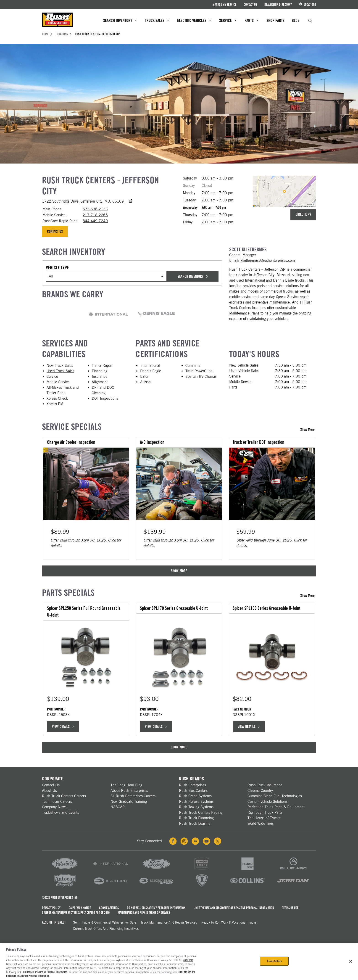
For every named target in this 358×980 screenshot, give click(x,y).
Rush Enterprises (192, 784)
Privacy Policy (51, 907)
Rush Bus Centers (193, 790)
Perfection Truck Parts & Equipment (276, 806)
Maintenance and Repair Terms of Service (144, 912)
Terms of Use (290, 907)
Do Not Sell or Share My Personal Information (156, 907)
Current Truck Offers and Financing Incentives (106, 928)
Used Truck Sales (60, 371)
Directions (303, 214)
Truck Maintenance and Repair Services (169, 922)
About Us (49, 790)
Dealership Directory (278, 5)
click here (188, 960)
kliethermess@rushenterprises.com (268, 260)
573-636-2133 (95, 209)
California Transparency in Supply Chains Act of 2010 (76, 912)
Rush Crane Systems (195, 795)
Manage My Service (224, 5)
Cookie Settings (109, 907)
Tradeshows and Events (61, 812)
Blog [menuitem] (296, 20)
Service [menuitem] (228, 20)
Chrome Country (260, 790)
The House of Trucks (264, 817)
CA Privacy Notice (80, 907)
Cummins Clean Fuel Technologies (275, 795)
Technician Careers (57, 801)
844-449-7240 (95, 221)
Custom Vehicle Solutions (267, 801)
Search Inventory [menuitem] (120, 20)
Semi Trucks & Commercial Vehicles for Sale (105, 922)
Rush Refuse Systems (196, 801)
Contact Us (250, 5)
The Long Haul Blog (126, 784)
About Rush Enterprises (129, 790)
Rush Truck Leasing (195, 823)
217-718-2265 (95, 215)
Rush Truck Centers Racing (201, 812)
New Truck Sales (60, 366)
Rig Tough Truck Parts (265, 812)
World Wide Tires (261, 823)
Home (47, 34)
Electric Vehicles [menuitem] (194, 20)
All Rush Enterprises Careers (133, 795)
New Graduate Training (129, 801)
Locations (308, 4)
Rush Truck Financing (196, 817)
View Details (63, 726)
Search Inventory (192, 276)
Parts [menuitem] (251, 20)
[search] (310, 20)
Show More (308, 429)
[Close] (351, 961)
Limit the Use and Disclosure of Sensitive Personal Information (234, 907)
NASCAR (118, 806)
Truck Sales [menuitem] (157, 20)
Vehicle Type (57, 268)
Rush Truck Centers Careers (64, 795)
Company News (54, 806)
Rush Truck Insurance (265, 784)
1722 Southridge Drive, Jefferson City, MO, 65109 (87, 201)
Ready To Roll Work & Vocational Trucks (229, 922)
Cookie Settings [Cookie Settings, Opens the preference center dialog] (274, 961)
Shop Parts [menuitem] (275, 20)
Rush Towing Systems (196, 806)
